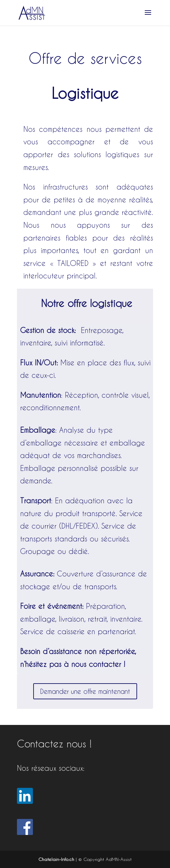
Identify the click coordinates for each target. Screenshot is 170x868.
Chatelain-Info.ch (56, 859)
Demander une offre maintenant (85, 691)
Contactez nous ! (54, 744)
